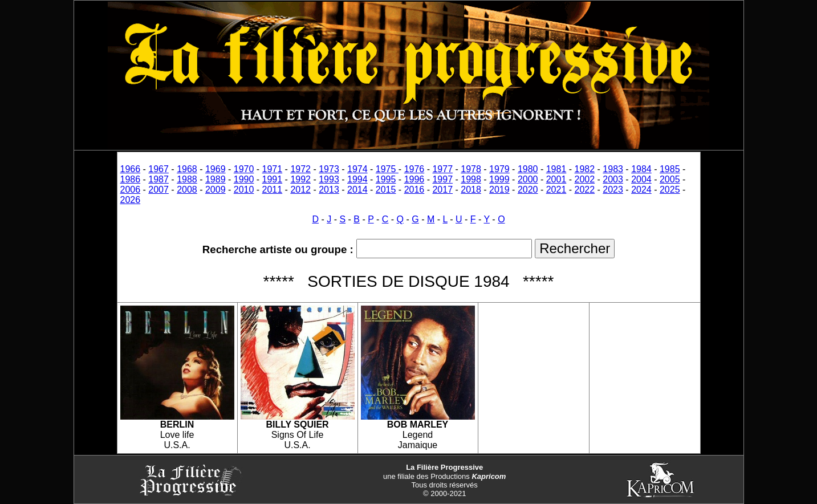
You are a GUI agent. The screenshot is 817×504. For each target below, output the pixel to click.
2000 (528, 179)
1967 (158, 169)
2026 (131, 200)
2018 (471, 190)
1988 (187, 179)
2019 (499, 190)
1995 (386, 179)
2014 (357, 190)
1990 (244, 179)
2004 (641, 179)
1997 (442, 179)
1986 (131, 179)
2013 (329, 190)
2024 (641, 190)
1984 (641, 169)
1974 (357, 169)
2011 (273, 190)
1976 (414, 169)
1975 (387, 169)
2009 (216, 190)
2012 (300, 190)
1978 (471, 169)
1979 (499, 169)
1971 (273, 169)
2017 (442, 190)
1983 (613, 169)
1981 (556, 169)
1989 (216, 179)
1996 (414, 179)
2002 (585, 179)
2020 (528, 190)
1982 (585, 169)
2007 (158, 190)
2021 (556, 190)
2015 (386, 190)
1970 (244, 169)
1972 (300, 169)
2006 (131, 190)
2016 (414, 190)
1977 (442, 169)
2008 (187, 190)
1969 (216, 169)
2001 (556, 179)
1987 (158, 179)
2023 (613, 190)
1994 (357, 179)
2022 (585, 190)
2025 (670, 190)
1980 (528, 169)
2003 (613, 179)
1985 (670, 169)
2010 (244, 190)
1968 (187, 169)
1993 (329, 179)
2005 (670, 179)
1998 (471, 179)
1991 (273, 179)
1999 (499, 179)
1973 (329, 169)
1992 (300, 179)
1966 (131, 169)
